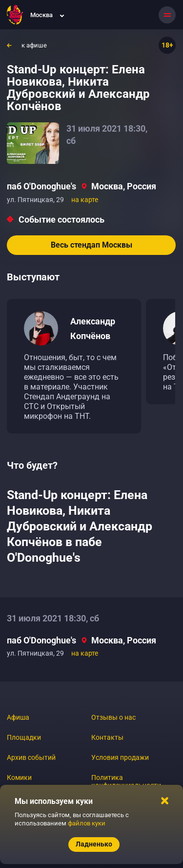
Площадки (24, 737)
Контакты (107, 737)
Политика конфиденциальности (126, 781)
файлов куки (87, 823)
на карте (85, 200)
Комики (19, 777)
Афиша (18, 717)
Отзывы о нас (113, 717)
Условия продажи (120, 757)
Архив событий (31, 757)
